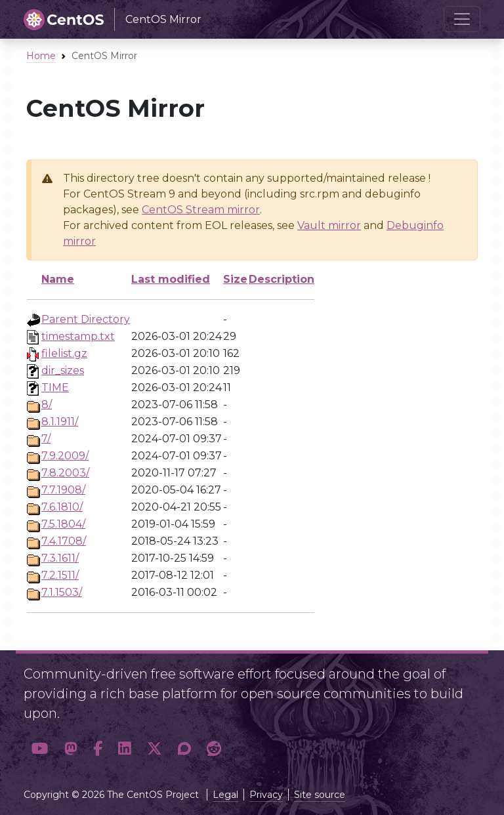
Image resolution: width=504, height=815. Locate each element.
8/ (47, 405)
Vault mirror (329, 225)
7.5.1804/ (63, 524)
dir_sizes (63, 370)
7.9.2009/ (65, 456)
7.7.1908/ (63, 490)
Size (235, 279)
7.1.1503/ (62, 592)
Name (58, 279)
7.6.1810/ (62, 507)
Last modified (171, 279)
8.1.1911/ (60, 422)
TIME (55, 387)
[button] (40, 749)
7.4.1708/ (64, 541)
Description (282, 279)
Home (41, 56)
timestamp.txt (78, 336)
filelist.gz (64, 353)
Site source (320, 795)
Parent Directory (86, 319)
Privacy (266, 795)
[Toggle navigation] (462, 19)
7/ (46, 439)
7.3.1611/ (60, 558)
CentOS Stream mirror (201, 210)
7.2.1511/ (60, 575)
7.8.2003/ (65, 473)
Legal (225, 795)
